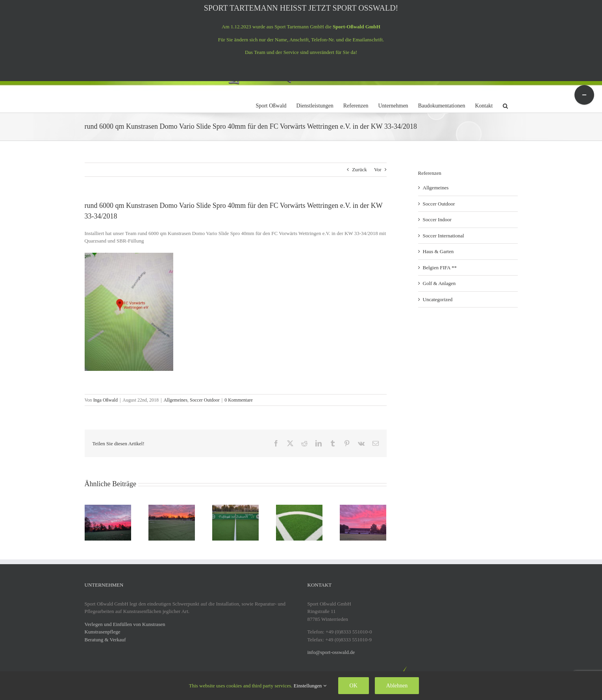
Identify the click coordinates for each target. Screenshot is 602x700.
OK (354, 686)
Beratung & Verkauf (105, 640)
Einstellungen (310, 686)
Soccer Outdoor (205, 400)
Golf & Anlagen (439, 283)
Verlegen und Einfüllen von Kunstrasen (125, 624)
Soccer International (444, 236)
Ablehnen (397, 686)
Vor (378, 169)
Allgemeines (175, 400)
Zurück (359, 169)
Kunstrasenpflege (103, 632)
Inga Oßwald (106, 400)
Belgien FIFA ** (440, 268)
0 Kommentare (239, 400)
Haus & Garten (438, 251)
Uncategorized (438, 299)
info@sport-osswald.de (331, 652)
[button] (505, 105)
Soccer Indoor (437, 219)
